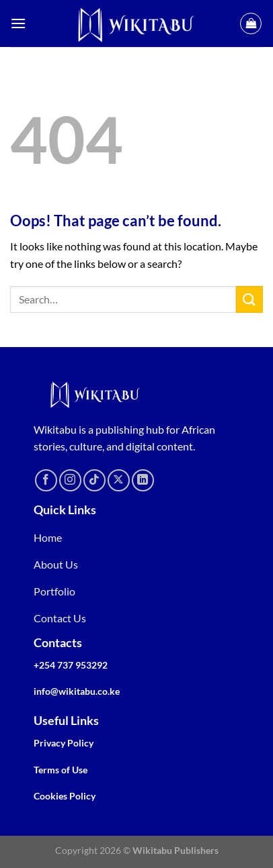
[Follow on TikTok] (94, 480)
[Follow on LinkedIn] (143, 480)
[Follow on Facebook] (46, 480)
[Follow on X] (119, 480)
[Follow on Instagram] (70, 480)
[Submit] (249, 299)
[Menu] (18, 23)
